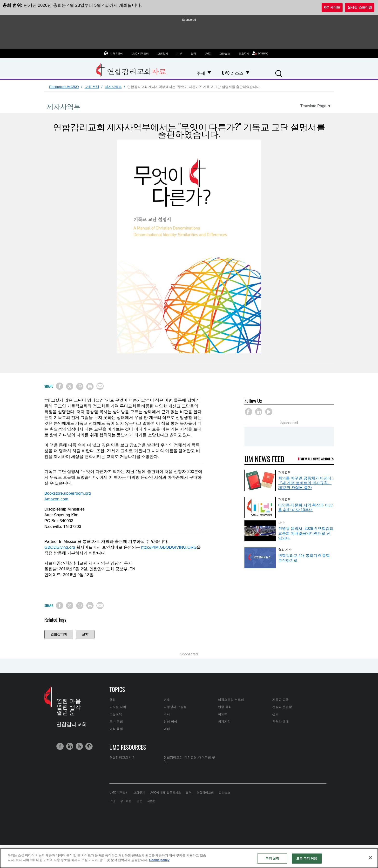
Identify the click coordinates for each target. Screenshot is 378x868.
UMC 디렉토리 (140, 54)
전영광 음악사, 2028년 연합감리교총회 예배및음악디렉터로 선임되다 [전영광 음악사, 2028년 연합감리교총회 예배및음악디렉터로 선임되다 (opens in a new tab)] (306, 533)
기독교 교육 (280, 700)
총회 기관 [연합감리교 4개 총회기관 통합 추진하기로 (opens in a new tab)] (285, 549)
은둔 (139, 801)
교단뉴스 (225, 54)
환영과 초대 (280, 722)
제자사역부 (113, 87)
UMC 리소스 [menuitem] (233, 73)
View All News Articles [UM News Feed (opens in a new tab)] (317, 459)
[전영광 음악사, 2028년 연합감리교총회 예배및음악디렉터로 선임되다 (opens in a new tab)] (260, 531)
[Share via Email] (100, 386)
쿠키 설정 (272, 858)
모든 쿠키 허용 (307, 858)
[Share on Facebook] (60, 386)
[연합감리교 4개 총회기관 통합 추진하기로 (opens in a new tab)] (260, 558)
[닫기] (370, 858)
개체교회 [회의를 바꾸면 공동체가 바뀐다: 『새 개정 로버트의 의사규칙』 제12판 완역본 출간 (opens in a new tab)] (284, 472)
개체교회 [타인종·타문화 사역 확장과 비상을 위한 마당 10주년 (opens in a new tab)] (284, 499)
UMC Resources (128, 747)
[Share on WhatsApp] (80, 386)
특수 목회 (116, 722)
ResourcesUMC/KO (64, 87)
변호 (167, 700)
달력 (193, 54)
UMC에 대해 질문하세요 (165, 793)
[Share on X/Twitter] (70, 386)
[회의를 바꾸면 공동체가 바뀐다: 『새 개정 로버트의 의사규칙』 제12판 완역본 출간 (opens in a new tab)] (260, 481)
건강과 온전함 (282, 707)
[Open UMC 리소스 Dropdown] (248, 73)
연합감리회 (59, 634)
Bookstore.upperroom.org (68, 493)
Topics (117, 689)
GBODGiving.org (60, 547)
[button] (279, 73)
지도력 (223, 714)
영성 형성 (170, 722)
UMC (208, 54)
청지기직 (224, 722)
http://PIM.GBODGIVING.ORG (169, 547)
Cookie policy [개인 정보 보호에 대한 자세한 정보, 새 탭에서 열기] (159, 860)
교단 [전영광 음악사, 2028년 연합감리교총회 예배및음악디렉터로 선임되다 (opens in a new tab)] (281, 522)
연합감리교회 (205, 793)
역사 (167, 714)
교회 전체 (92, 87)
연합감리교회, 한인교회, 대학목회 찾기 (189, 759)
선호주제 (244, 54)
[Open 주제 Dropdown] (209, 73)
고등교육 (116, 714)
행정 (113, 700)
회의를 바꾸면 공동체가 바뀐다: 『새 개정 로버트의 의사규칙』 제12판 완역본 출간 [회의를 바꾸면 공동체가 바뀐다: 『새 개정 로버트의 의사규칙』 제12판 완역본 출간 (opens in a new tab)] (305, 483)
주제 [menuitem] (201, 73)
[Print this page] (90, 386)
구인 (112, 801)
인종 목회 (225, 707)
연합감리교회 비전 (122, 757)
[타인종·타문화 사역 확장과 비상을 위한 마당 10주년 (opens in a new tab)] (260, 508)
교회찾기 (163, 54)
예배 (167, 729)
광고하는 (126, 801)
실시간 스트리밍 (360, 7)
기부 (179, 54)
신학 (85, 634)
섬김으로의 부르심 (231, 700)
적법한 (151, 801)
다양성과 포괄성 (175, 707)
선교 (275, 714)
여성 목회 (116, 729)
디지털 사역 (118, 707)
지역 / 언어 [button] (116, 53)
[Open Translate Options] (316, 106)
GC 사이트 (332, 7)
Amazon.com (56, 499)
